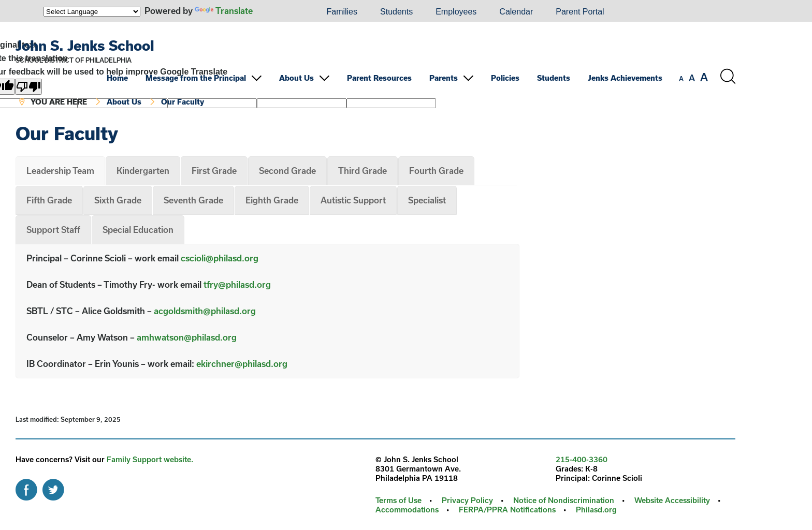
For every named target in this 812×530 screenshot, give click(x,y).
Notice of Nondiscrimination (564, 500)
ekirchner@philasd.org (242, 364)
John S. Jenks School (85, 45)
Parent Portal (580, 12)
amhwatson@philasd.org (187, 337)
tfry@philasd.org (237, 284)
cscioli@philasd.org (220, 258)
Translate (224, 11)
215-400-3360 (582, 459)
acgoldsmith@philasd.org (205, 311)
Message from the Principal (196, 78)
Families (342, 12)
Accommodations (407, 510)
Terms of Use (398, 500)
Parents (444, 78)
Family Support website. (150, 459)
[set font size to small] (681, 79)
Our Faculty (183, 102)
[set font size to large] (704, 77)
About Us (296, 78)
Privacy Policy (467, 500)
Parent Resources (379, 78)
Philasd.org (596, 510)
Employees (456, 12)
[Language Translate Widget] (92, 12)
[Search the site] (728, 77)
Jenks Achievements (625, 78)
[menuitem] (280, 12)
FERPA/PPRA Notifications (507, 510)
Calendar (516, 12)
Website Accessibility (672, 500)
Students (396, 12)
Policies (505, 78)
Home (117, 78)
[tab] (60, 171)
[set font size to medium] (692, 78)
